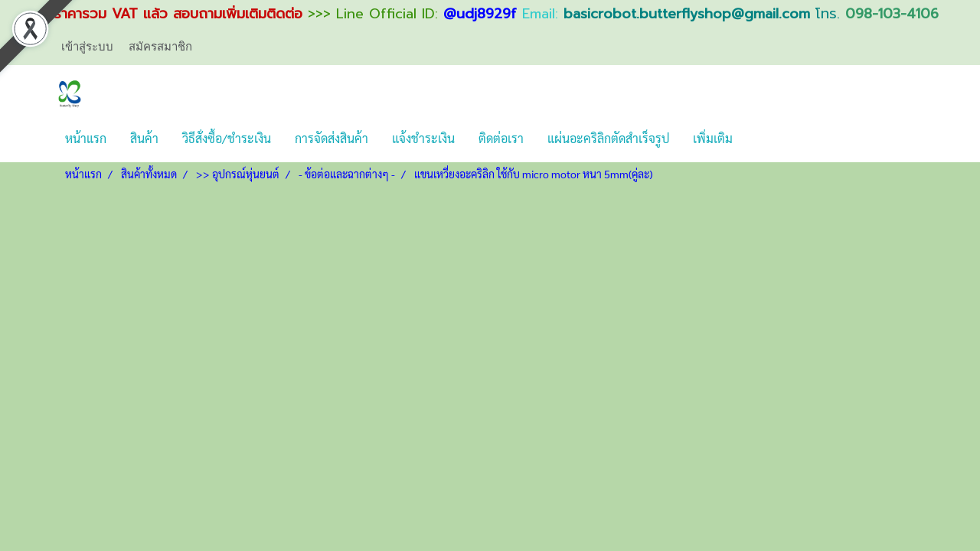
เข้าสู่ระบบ (87, 46)
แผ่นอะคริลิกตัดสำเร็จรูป (608, 138)
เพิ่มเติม (713, 138)
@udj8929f (480, 14)
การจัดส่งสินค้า (332, 138)
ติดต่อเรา (501, 138)
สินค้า (144, 138)
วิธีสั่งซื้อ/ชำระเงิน (227, 138)
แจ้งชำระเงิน (423, 138)
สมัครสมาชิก (160, 46)
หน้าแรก (86, 138)
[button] (758, 139)
